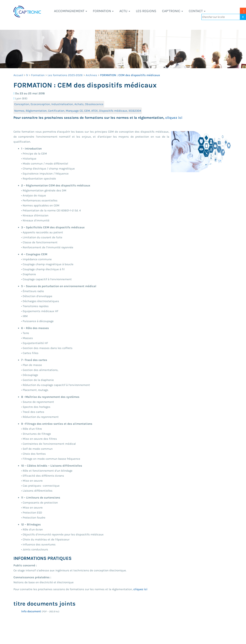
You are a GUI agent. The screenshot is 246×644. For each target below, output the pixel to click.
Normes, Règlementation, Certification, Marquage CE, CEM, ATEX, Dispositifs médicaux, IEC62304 (78, 111)
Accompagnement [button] (71, 11)
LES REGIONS (146, 11)
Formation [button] (103, 11)
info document (31, 611)
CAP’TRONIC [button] (172, 11)
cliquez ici (174, 118)
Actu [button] (125, 11)
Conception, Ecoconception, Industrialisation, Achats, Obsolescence (59, 104)
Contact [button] (197, 11)
